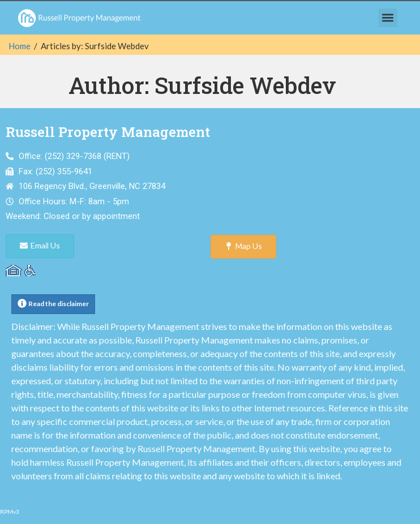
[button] (388, 18)
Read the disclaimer (59, 304)
